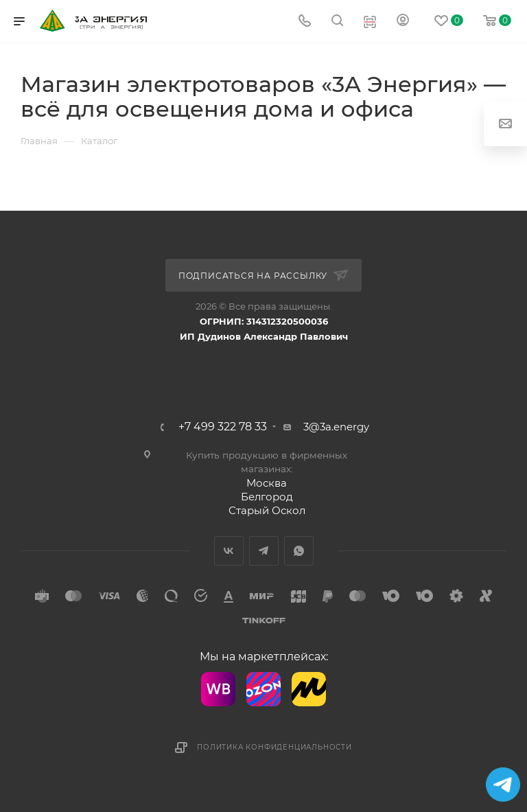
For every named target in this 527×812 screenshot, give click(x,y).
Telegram (264, 551)
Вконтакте (229, 551)
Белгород (267, 497)
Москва (267, 483)
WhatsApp (299, 551)
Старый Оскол (267, 510)
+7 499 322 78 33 (223, 427)
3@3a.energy (336, 427)
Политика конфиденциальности (274, 747)
